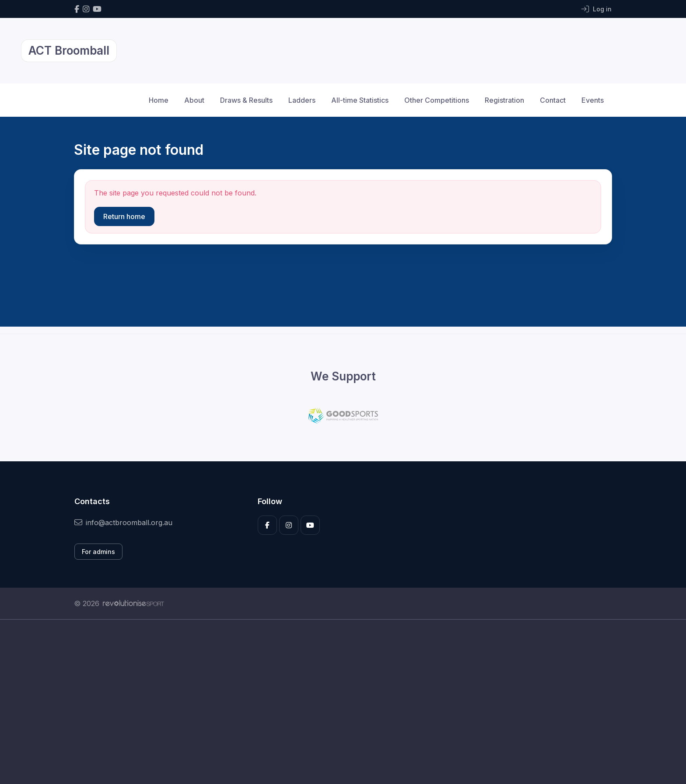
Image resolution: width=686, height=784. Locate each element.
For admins (98, 552)
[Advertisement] (336, 702)
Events (593, 100)
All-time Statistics (360, 100)
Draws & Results (246, 100)
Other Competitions (437, 100)
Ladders (302, 100)
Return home (124, 216)
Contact (553, 100)
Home (159, 100)
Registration (504, 100)
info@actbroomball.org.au (123, 523)
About (194, 100)
